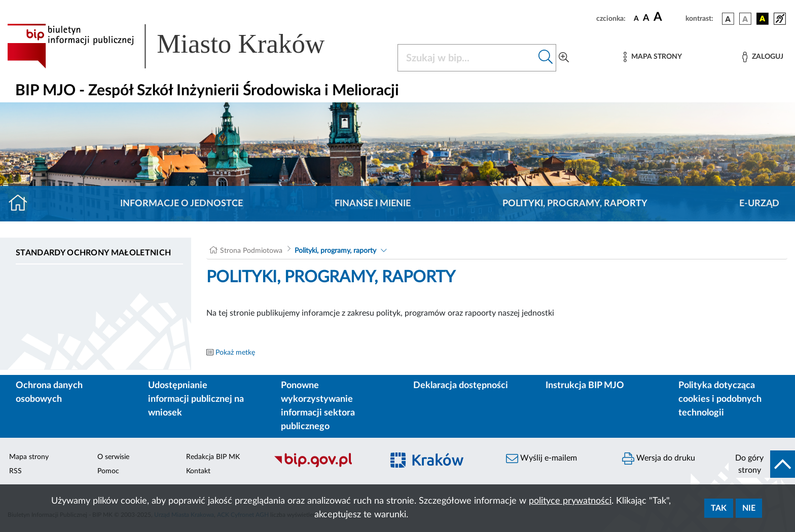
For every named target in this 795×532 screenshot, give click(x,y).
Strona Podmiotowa (251, 251)
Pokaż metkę (235, 353)
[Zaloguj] (763, 57)
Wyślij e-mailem (541, 459)
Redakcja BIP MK (213, 457)
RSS (15, 471)
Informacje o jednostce (182, 204)
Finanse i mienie (373, 204)
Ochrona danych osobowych (49, 392)
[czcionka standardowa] (636, 18)
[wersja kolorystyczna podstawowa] (728, 19)
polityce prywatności (570, 501)
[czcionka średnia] (646, 18)
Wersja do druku (659, 459)
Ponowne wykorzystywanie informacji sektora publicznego (318, 406)
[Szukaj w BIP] (467, 58)
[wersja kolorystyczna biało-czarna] (745, 19)
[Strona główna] (22, 204)
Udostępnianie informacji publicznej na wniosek (196, 399)
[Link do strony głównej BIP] (180, 46)
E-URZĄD (759, 204)
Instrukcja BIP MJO (585, 386)
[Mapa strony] (653, 57)
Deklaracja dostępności (461, 386)
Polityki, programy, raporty (575, 204)
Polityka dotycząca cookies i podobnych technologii (720, 399)
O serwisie (113, 457)
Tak (719, 508)
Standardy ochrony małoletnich (93, 253)
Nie (749, 508)
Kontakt (198, 471)
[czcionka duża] (668, 17)
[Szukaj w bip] (546, 58)
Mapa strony (29, 457)
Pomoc (108, 471)
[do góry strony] (762, 464)
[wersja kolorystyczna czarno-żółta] (763, 19)
